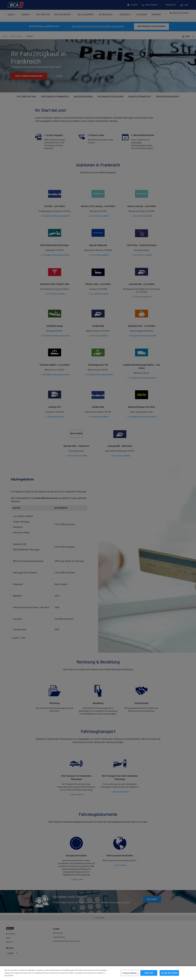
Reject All (149, 973)
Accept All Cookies (169, 973)
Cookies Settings (130, 973)
